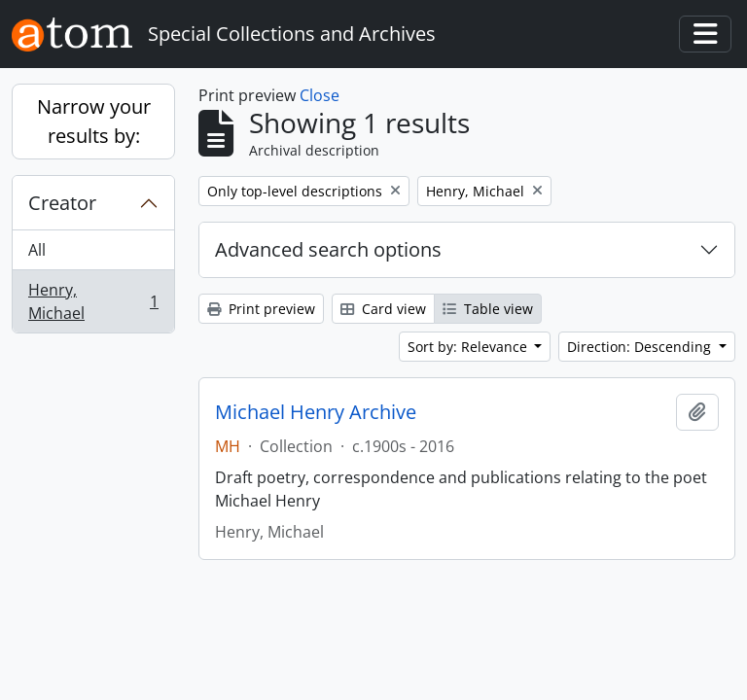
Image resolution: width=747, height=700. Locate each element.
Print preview (261, 309)
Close (320, 95)
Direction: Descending (641, 347)
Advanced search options (328, 249)
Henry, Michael (93, 301)
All (37, 250)
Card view (383, 309)
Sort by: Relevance (469, 347)
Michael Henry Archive (316, 412)
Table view (488, 309)
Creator (62, 203)
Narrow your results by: (94, 121)
